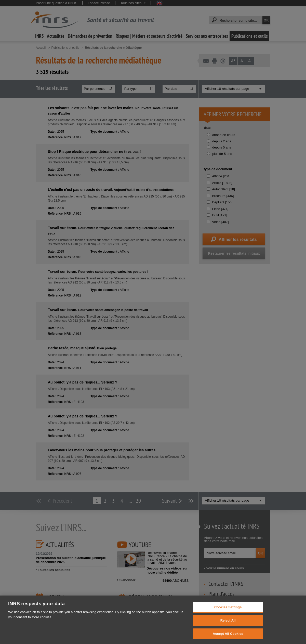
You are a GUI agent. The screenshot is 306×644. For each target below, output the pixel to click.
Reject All (228, 628)
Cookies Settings (228, 614)
